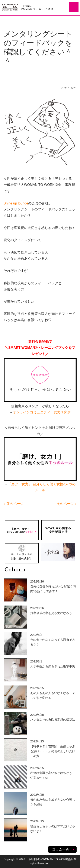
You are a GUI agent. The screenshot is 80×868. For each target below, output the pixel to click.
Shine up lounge (16, 203)
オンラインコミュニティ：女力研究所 (42, 412)
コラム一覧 (61, 849)
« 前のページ (14, 504)
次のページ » (66, 504)
